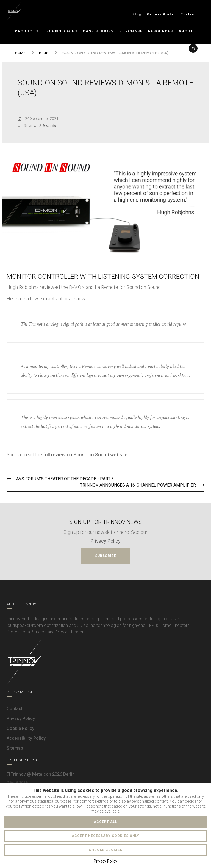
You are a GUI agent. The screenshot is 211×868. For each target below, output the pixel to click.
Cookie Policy (20, 728)
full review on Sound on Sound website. (86, 455)
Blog (137, 14)
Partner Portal (161, 14)
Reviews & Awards (40, 126)
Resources (161, 31)
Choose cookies (105, 850)
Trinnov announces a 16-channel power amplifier (142, 485)
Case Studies (98, 31)
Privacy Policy (105, 541)
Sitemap (15, 748)
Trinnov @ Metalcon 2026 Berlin (41, 774)
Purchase (131, 31)
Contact (188, 14)
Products (27, 31)
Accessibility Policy (26, 738)
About (186, 31)
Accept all (105, 822)
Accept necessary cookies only (105, 836)
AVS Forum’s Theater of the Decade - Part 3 (60, 479)
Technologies (60, 31)
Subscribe (106, 556)
